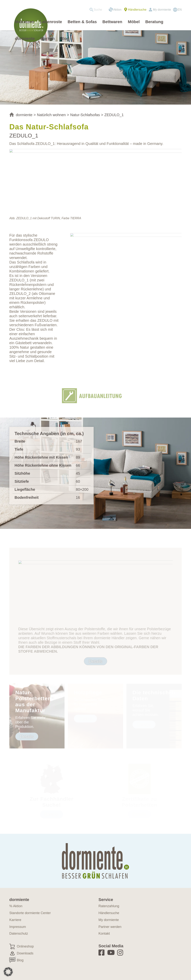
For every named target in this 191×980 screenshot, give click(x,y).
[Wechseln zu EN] (177, 10)
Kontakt (104, 934)
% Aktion (16, 906)
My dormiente (162, 10)
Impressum (18, 927)
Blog (20, 960)
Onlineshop (25, 946)
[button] (8, 972)
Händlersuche (137, 10)
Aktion (117, 10)
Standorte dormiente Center (30, 913)
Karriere (15, 920)
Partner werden (110, 927)
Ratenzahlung (109, 906)
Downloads (25, 953)
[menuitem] (97, 10)
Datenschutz (19, 934)
